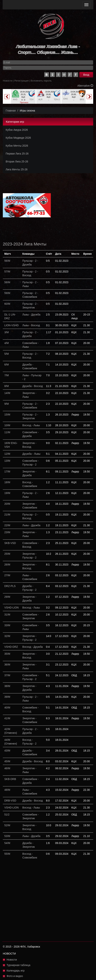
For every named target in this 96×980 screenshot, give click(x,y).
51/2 (7, 815)
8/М (6, 386)
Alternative (85, 86)
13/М (7, 461)
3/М (6, 332)
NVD (15, 99)
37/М (7, 675)
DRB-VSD (10, 801)
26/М (7, 565)
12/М (7, 454)
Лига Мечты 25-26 (17, 169)
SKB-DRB (10, 779)
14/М (7, 393)
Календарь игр (16, 971)
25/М (7, 554)
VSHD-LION (11, 608)
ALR (40, 99)
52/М (7, 825)
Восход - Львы (31, 425)
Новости (8, 81)
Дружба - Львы (31, 454)
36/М (7, 665)
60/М (7, 304)
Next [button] (89, 97)
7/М (6, 375)
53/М (7, 836)
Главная (11, 111)
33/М (7, 625)
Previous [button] (7, 97)
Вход (86, 75)
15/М (7, 415)
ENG (66, 99)
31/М (7, 615)
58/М (7, 282)
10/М (7, 425)
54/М (7, 843)
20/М (7, 504)
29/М (7, 597)
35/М (7, 654)
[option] (23, 98)
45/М (7, 761)
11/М (7, 432)
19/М (7, 493)
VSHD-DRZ (11, 647)
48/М (7, 790)
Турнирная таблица (18, 965)
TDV (31, 99)
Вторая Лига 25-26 (17, 162)
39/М (7, 697)
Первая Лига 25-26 (17, 154)
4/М (6, 343)
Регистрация (21, 81)
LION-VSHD (11, 325)
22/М (7, 525)
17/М (7, 472)
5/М (6, 354)
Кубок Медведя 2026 (18, 138)
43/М (7, 751)
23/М (7, 532)
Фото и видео (15, 976)
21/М (7, 515)
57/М (7, 272)
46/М (7, 768)
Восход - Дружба (33, 647)
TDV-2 (57, 99)
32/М (7, 636)
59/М (7, 293)
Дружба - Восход (33, 386)
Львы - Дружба (31, 315)
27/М (7, 575)
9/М (6, 404)
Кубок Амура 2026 (17, 130)
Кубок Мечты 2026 (17, 146)
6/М (6, 365)
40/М (7, 708)
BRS (82, 99)
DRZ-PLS (10, 586)
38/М (7, 686)
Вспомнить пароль (41, 81)
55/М (7, 854)
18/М (7, 482)
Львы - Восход (31, 325)
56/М (7, 261)
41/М (7, 718)
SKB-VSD (10, 543)
